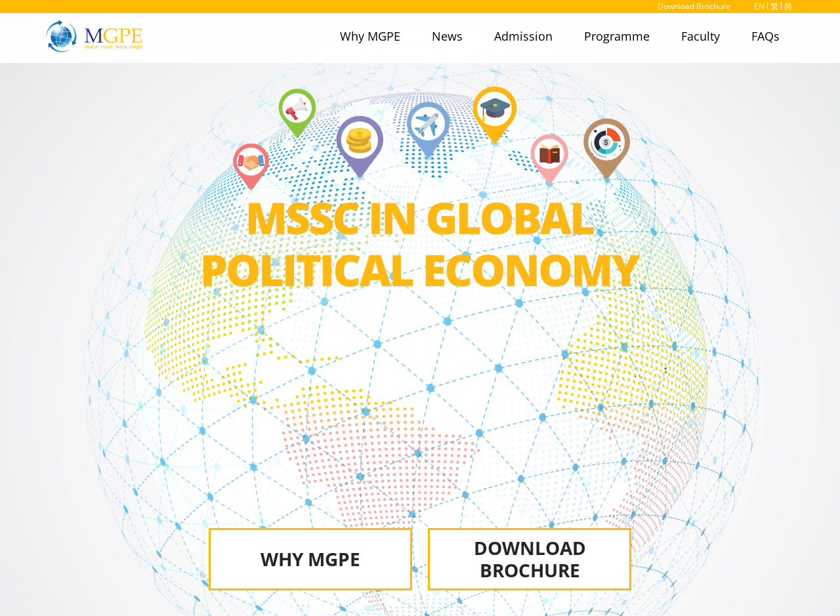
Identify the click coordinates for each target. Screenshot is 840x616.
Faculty (701, 36)
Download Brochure (694, 6)
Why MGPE (370, 36)
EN (759, 7)
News (447, 36)
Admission (523, 36)
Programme (617, 36)
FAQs (766, 36)
